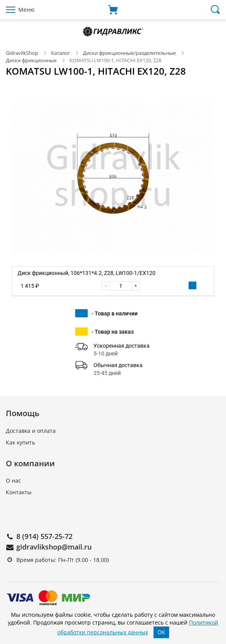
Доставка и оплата (31, 431)
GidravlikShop (22, 53)
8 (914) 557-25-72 (44, 536)
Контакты (19, 492)
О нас (13, 480)
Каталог (61, 53)
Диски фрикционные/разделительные (130, 53)
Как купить (20, 442)
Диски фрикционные (31, 60)
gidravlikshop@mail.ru (54, 547)
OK (161, 632)
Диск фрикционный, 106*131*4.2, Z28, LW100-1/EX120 (87, 273)
